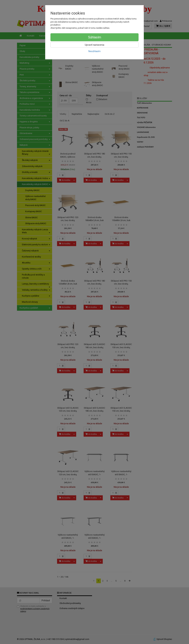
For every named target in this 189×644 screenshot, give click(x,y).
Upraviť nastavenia (94, 45)
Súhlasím (95, 37)
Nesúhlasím (94, 51)
